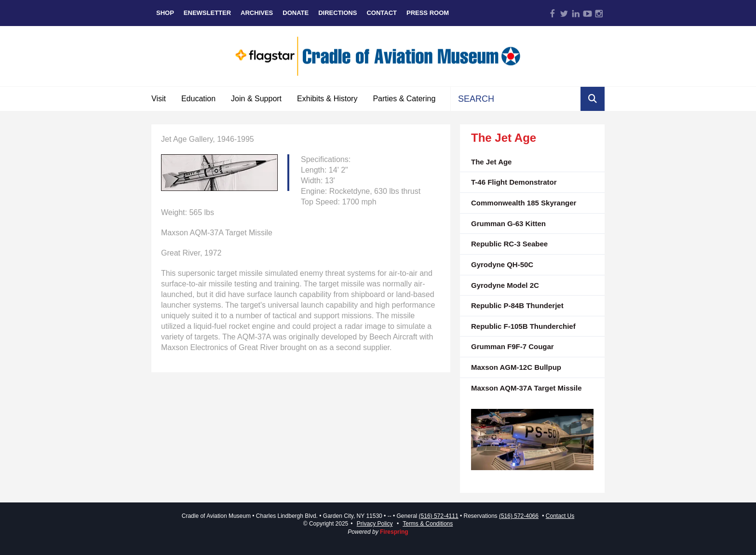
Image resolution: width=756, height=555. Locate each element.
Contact (382, 13)
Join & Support (256, 99)
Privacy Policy (375, 524)
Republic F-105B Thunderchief (523, 326)
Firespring (394, 532)
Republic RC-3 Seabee (509, 244)
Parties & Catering (404, 99)
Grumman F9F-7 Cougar (513, 346)
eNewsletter (207, 13)
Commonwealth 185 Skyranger (524, 203)
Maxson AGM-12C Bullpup (516, 367)
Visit (159, 99)
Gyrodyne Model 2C (505, 285)
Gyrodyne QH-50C (502, 264)
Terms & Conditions (428, 524)
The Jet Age (491, 162)
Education (198, 99)
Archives (257, 13)
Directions (337, 13)
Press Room (428, 13)
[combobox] (516, 99)
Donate (296, 13)
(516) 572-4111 (439, 516)
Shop (165, 13)
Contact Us (560, 516)
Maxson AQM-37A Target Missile (526, 388)
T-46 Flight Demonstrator (514, 182)
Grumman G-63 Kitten (508, 223)
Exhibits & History (327, 99)
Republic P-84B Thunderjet (517, 305)
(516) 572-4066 (519, 516)
